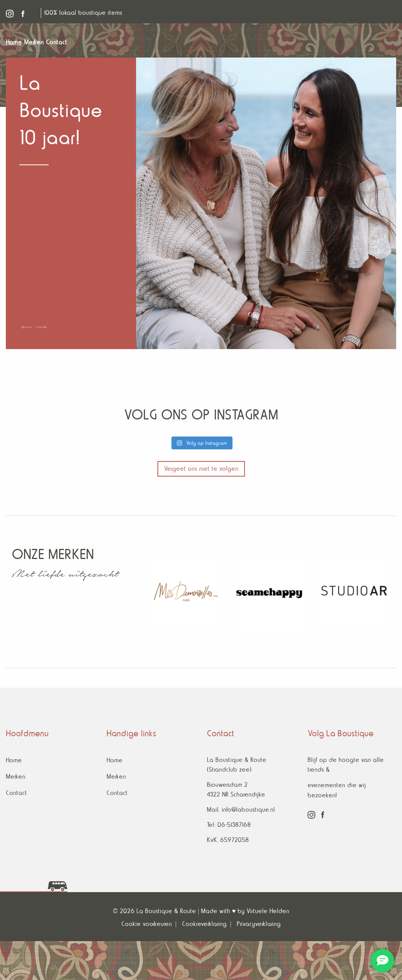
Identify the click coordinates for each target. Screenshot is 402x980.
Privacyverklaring (259, 924)
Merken (16, 776)
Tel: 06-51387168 (229, 825)
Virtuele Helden (268, 911)
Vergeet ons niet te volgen (201, 469)
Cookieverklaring (204, 924)
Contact (16, 793)
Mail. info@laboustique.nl (241, 810)
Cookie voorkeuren (147, 924)
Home (14, 760)
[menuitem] (15, 42)
